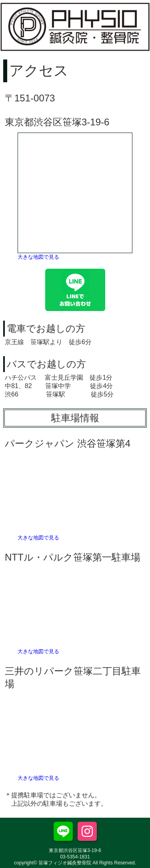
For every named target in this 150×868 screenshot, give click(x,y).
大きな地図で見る (38, 257)
